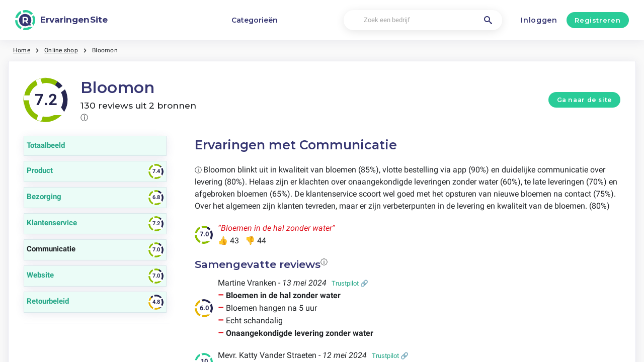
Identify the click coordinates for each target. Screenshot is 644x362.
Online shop (61, 50)
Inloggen (539, 20)
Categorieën (255, 20)
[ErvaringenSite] (61, 20)
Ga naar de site (585, 100)
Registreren (597, 20)
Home (22, 50)
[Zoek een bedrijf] (423, 20)
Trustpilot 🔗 (350, 283)
